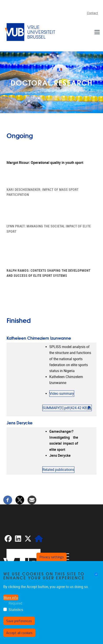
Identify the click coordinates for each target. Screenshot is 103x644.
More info (11, 597)
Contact (92, 13)
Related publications (58, 470)
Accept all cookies (19, 633)
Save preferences (19, 621)
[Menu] (97, 32)
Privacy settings (52, 557)
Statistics (16, 610)
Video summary (62, 394)
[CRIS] (39, 540)
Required (15, 603)
